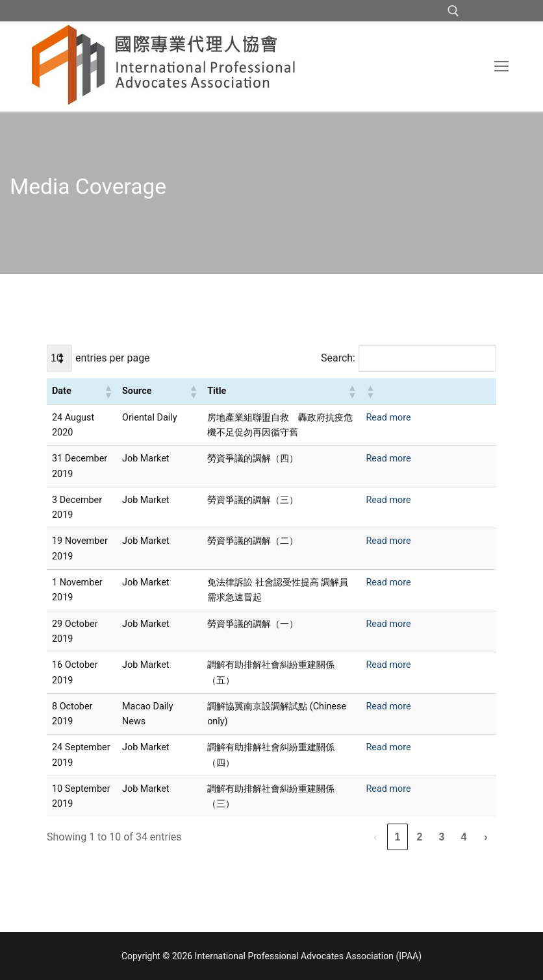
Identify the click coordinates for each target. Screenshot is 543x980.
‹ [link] (375, 837)
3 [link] (442, 837)
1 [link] (398, 837)
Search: (338, 358)
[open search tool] (453, 11)
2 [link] (420, 837)
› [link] (486, 837)
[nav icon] (501, 66)
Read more (388, 418)
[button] (108, 391)
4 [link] (464, 837)
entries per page (113, 358)
